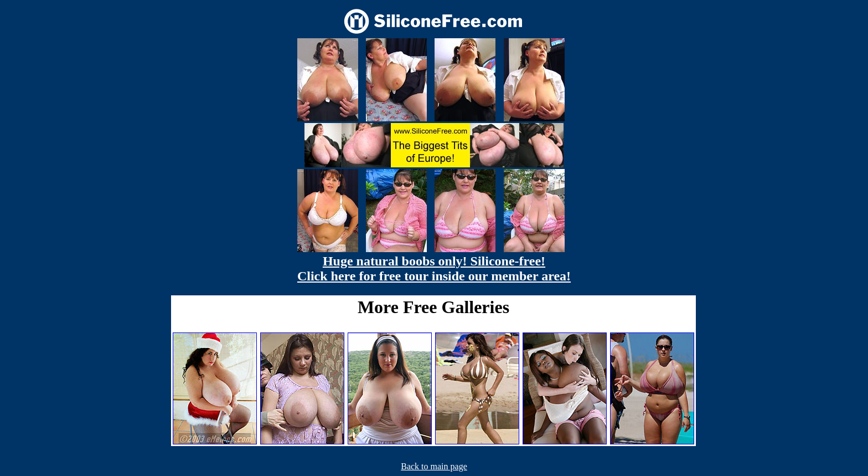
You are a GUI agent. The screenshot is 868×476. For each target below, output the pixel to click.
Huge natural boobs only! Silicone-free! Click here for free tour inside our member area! (434, 268)
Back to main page (434, 466)
